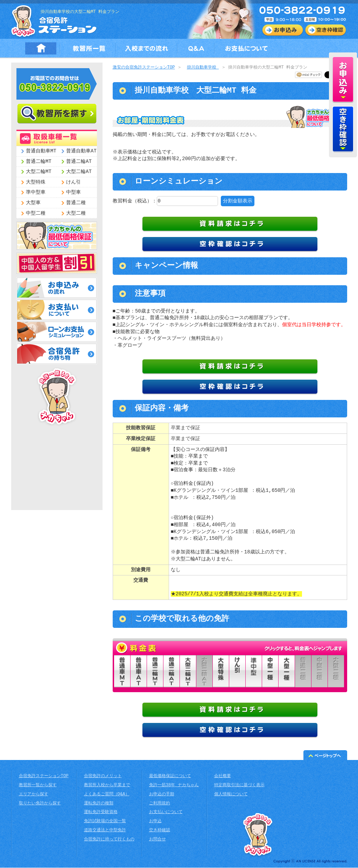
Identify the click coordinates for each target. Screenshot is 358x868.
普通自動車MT (41, 151)
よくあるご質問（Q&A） (107, 795)
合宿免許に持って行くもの (109, 840)
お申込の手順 (162, 795)
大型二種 (76, 213)
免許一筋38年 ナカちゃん (174, 786)
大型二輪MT (39, 172)
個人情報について (231, 795)
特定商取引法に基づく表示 (239, 786)
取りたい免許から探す (40, 804)
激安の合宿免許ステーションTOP (144, 68)
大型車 (33, 203)
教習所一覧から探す (38, 786)
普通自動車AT (81, 151)
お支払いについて (166, 813)
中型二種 (36, 213)
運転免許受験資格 (101, 813)
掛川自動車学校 (203, 68)
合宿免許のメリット (103, 777)
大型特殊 (36, 182)
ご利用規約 (160, 804)
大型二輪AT (79, 172)
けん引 (73, 182)
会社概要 (223, 777)
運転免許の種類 (99, 804)
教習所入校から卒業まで (107, 786)
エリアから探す (34, 795)
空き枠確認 (160, 831)
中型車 (73, 192)
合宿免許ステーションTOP (44, 777)
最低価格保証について (170, 777)
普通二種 (76, 203)
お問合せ (157, 840)
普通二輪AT (79, 162)
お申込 (155, 822)
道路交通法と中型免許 (105, 831)
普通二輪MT (39, 162)
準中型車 (36, 192)
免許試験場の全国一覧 (105, 822)
